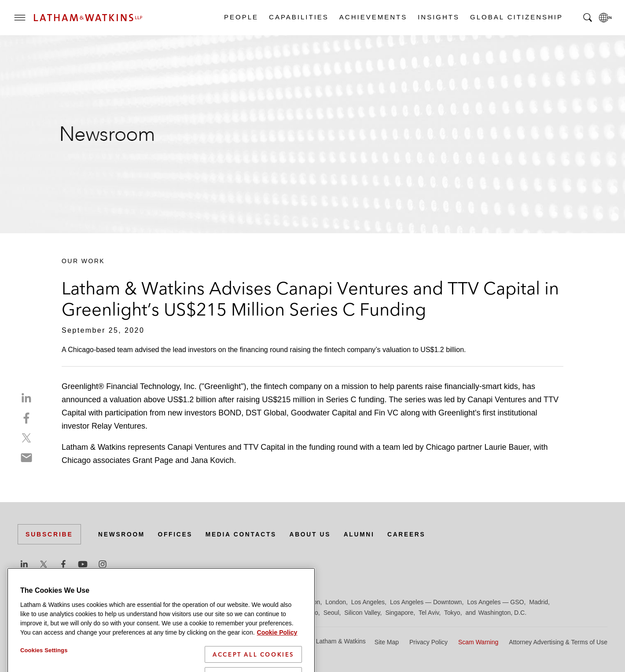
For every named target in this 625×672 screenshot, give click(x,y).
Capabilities (298, 17)
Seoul (331, 613)
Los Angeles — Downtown (426, 602)
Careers (411, 534)
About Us (313, 534)
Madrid (539, 602)
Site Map (387, 642)
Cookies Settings (44, 667)
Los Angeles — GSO (495, 602)
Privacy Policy (428, 642)
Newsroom (122, 534)
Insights (438, 17)
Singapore (399, 613)
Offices (176, 534)
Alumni (363, 534)
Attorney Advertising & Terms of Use (558, 642)
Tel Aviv (429, 613)
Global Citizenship (516, 17)
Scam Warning (478, 642)
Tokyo (452, 613)
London (336, 602)
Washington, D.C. (502, 613)
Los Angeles (368, 602)
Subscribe (49, 534)
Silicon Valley (362, 613)
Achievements (373, 17)
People (241, 17)
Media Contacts (243, 534)
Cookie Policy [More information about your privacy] (277, 650)
